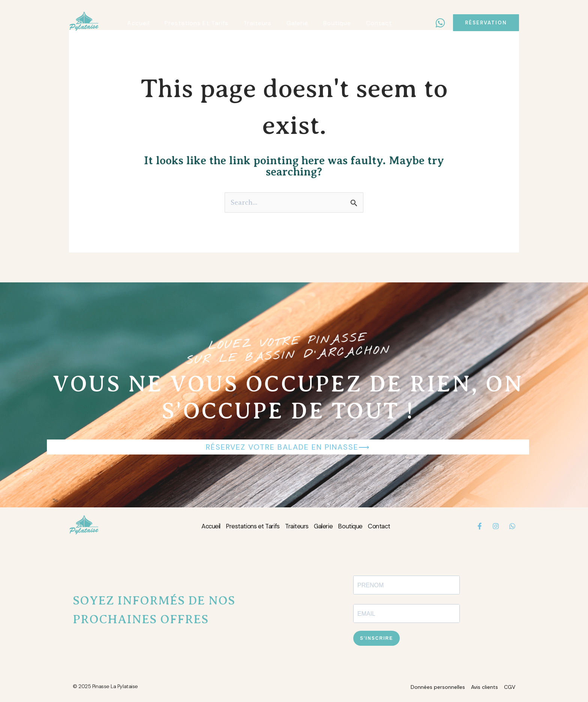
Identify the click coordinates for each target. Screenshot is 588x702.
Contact (391, 527)
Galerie (328, 527)
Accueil (199, 527)
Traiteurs (297, 527)
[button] (486, 23)
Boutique (358, 527)
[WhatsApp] (440, 23)
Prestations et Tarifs (247, 527)
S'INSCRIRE (376, 639)
